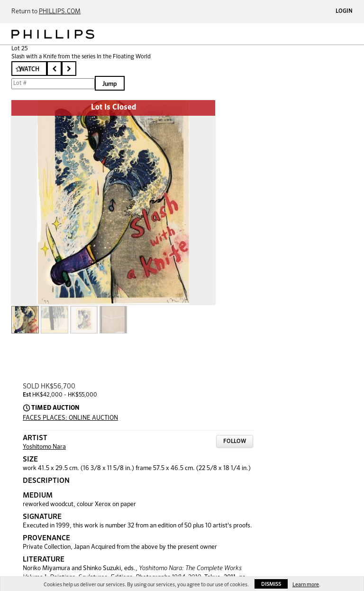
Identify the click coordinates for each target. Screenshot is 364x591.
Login (344, 11)
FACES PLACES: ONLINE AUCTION (70, 418)
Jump (110, 84)
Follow (235, 442)
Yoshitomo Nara (44, 447)
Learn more (306, 585)
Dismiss (271, 584)
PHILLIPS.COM (60, 12)
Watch (29, 69)
